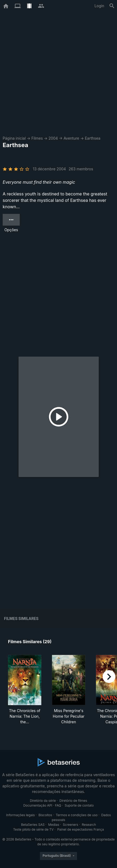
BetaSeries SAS (33, 825)
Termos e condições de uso (77, 815)
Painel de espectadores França (81, 829)
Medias (54, 825)
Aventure (71, 138)
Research (89, 825)
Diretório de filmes (73, 801)
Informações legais (21, 815)
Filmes (37, 138)
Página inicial (14, 138)
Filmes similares (21, 618)
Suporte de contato (79, 805)
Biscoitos (45, 815)
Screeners (71, 825)
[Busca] (112, 6)
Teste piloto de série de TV (33, 829)
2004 (53, 138)
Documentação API (38, 805)
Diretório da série (43, 801)
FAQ (58, 805)
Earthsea (92, 138)
